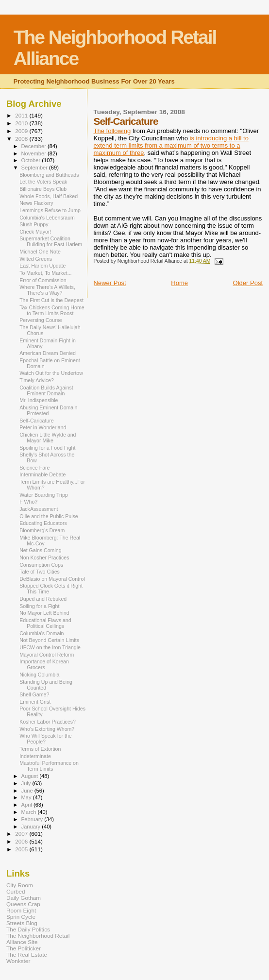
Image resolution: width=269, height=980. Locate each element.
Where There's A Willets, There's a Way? (47, 290)
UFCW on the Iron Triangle (50, 647)
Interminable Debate (42, 474)
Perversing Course (41, 320)
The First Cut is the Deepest (51, 300)
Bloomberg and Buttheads (49, 175)
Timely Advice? (37, 380)
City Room (20, 885)
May (27, 797)
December (34, 146)
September (35, 168)
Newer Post (110, 283)
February (33, 819)
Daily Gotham (24, 898)
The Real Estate (27, 955)
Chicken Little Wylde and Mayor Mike (48, 438)
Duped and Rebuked (43, 599)
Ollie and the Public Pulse (49, 516)
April (27, 805)
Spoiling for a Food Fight (47, 448)
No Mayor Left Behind (44, 613)
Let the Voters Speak (43, 182)
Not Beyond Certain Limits (49, 640)
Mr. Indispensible (39, 400)
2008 (22, 139)
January (32, 827)
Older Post (248, 283)
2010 (22, 123)
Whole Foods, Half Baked (49, 196)
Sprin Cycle (21, 917)
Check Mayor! (35, 232)
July (27, 783)
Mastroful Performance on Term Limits (49, 766)
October (32, 160)
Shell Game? (34, 694)
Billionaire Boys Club (43, 189)
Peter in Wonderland (43, 427)
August (31, 776)
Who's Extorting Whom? (47, 729)
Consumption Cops (41, 565)
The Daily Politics (28, 929)
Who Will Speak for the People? (46, 739)
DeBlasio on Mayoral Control (52, 579)
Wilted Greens (36, 259)
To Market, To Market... (45, 273)
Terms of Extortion (40, 749)
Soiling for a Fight (39, 606)
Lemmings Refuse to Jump (50, 210)
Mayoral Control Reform (47, 655)
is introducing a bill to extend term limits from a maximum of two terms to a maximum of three (171, 145)
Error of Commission (43, 280)
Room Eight (21, 910)
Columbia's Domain (42, 633)
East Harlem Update (42, 266)
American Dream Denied (48, 353)
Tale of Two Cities (40, 572)
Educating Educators (43, 523)
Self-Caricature (37, 421)
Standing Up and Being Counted (46, 685)
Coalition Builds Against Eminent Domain (46, 390)
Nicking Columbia (39, 675)
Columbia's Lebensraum (47, 218)
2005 (22, 849)
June (28, 791)
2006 (22, 841)
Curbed (16, 891)
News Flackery (36, 203)
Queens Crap (23, 904)
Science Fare (34, 468)
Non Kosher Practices (44, 558)
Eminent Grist (35, 702)
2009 (22, 131)
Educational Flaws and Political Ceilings (45, 623)
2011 (22, 115)
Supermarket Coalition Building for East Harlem (51, 241)
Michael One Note (40, 252)
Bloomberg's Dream (42, 530)
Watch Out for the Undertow (51, 373)
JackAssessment (39, 509)
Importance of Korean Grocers (44, 664)
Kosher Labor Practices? (48, 722)
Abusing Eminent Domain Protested (48, 410)
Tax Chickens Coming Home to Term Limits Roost (52, 310)
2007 (22, 834)
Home (179, 283)
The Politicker (24, 948)
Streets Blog (22, 923)
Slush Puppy (34, 224)
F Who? (28, 502)
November (34, 153)
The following (112, 131)
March (30, 812)
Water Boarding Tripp (44, 495)
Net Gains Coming (40, 550)
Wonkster (18, 961)
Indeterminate (35, 756)
